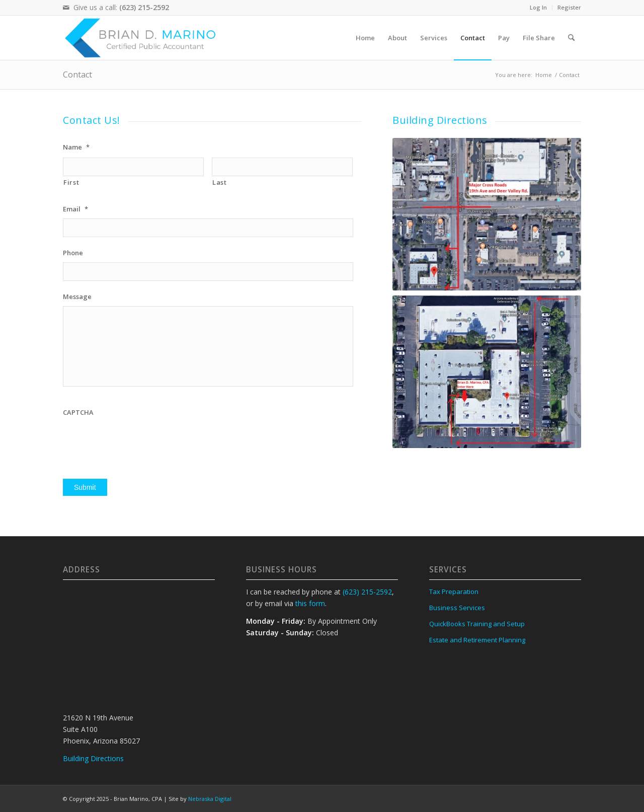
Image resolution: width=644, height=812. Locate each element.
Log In (538, 7)
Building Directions (440, 120)
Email (75, 209)
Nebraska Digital (210, 799)
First (71, 182)
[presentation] (139, 441)
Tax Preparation (454, 592)
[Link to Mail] (66, 8)
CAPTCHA (78, 413)
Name (76, 147)
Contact (77, 75)
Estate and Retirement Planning (477, 640)
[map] (487, 214)
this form (310, 603)
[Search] (571, 38)
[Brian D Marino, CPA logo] (143, 38)
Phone (73, 253)
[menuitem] (539, 8)
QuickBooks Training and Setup (477, 624)
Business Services (457, 608)
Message (77, 297)
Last (220, 182)
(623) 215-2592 (144, 7)
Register (569, 7)
